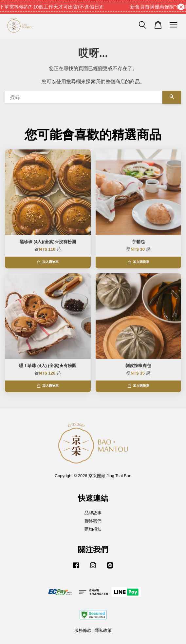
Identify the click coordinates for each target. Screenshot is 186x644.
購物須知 (93, 529)
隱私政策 (103, 630)
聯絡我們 (93, 521)
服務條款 (83, 630)
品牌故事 (93, 513)
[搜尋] (84, 97)
